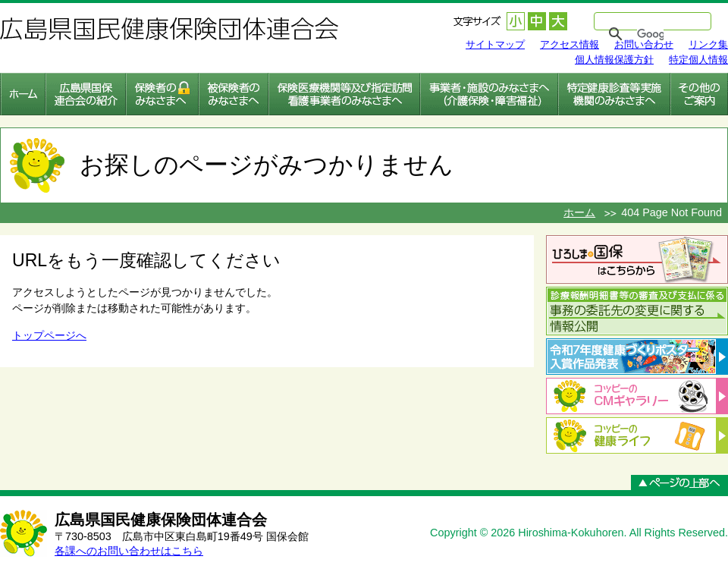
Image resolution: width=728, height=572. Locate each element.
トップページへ (49, 335)
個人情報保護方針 (614, 60)
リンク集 (708, 44)
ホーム (579, 212)
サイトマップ (495, 44)
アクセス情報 (570, 44)
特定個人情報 (698, 60)
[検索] (650, 34)
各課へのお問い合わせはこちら (129, 551)
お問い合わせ (644, 44)
